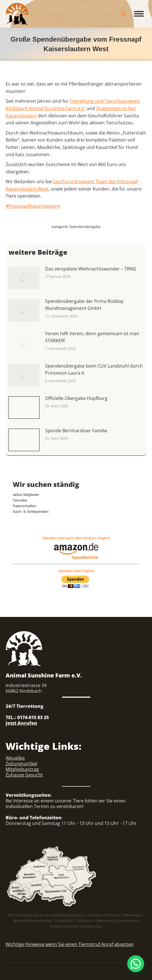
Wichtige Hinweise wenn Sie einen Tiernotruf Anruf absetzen (70, 944)
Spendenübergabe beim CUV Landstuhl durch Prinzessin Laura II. (94, 370)
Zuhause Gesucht (24, 775)
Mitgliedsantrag (22, 769)
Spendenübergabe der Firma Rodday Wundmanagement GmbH (84, 305)
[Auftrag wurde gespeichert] (24, 278)
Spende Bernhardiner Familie (76, 431)
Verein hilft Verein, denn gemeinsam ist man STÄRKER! (92, 337)
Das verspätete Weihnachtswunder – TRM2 (91, 269)
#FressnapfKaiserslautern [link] (33, 206)
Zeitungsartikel (21, 764)
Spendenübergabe (85, 227)
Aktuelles (15, 758)
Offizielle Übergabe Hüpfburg (76, 398)
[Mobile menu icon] (139, 14)
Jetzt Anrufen (21, 723)
